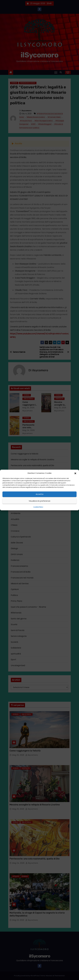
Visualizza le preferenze (39, 501)
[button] (75, 473)
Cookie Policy (38, 507)
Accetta (39, 494)
